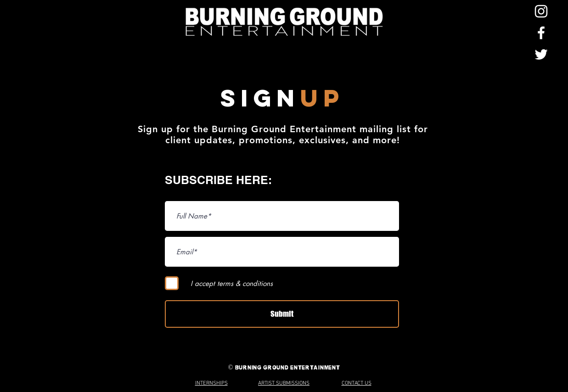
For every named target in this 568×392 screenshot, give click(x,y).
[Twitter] (541, 54)
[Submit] (282, 314)
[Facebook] (541, 33)
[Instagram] (541, 11)
